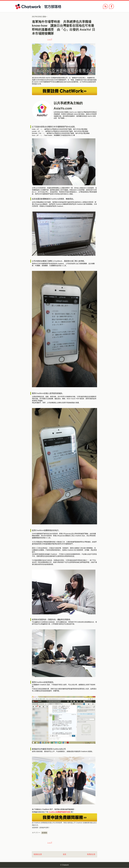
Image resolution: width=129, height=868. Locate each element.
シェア (50, 39)
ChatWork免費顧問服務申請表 (60, 812)
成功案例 (44, 833)
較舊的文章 (91, 854)
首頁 (64, 854)
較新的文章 (38, 854)
